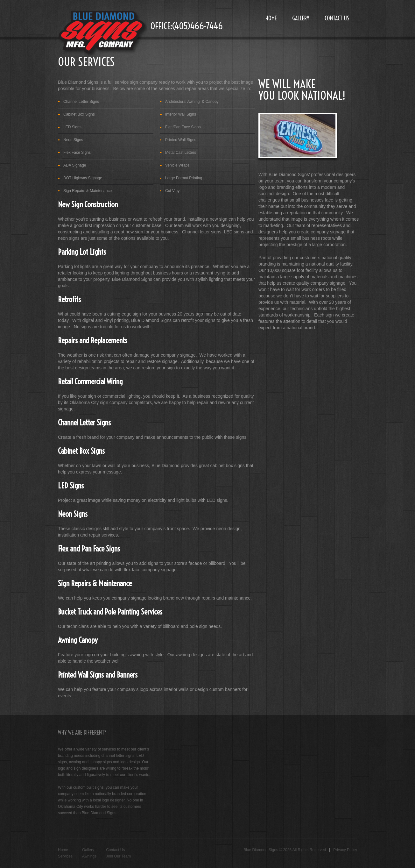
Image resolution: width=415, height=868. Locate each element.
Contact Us (337, 18)
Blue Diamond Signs (261, 850)
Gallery (301, 18)
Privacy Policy (345, 850)
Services (65, 856)
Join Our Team (118, 856)
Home (271, 18)
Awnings (89, 856)
